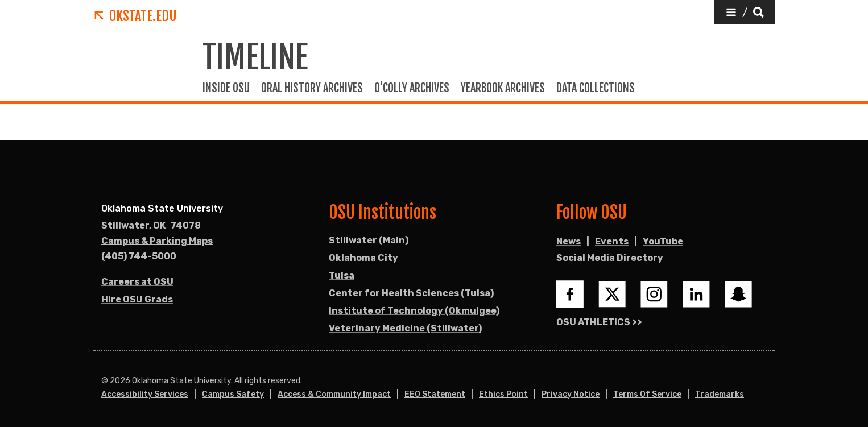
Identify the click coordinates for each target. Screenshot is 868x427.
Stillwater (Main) (369, 240)
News (569, 241)
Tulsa (342, 275)
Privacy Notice (571, 394)
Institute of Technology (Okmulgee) (414, 311)
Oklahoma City (363, 258)
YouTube (663, 241)
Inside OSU (226, 88)
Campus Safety (233, 394)
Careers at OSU (137, 282)
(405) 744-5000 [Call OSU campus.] (139, 256)
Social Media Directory (610, 258)
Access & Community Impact (334, 394)
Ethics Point (503, 394)
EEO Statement (435, 394)
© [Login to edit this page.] (105, 381)
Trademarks (720, 394)
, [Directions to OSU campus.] (151, 226)
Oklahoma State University (162, 208)
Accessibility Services (145, 394)
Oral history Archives (312, 88)
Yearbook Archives (503, 88)
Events (612, 241)
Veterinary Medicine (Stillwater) (405, 328)
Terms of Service (647, 394)
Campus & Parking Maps (157, 241)
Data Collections (596, 88)
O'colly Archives (412, 88)
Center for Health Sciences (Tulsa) (411, 293)
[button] (745, 12)
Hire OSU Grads (137, 299)
